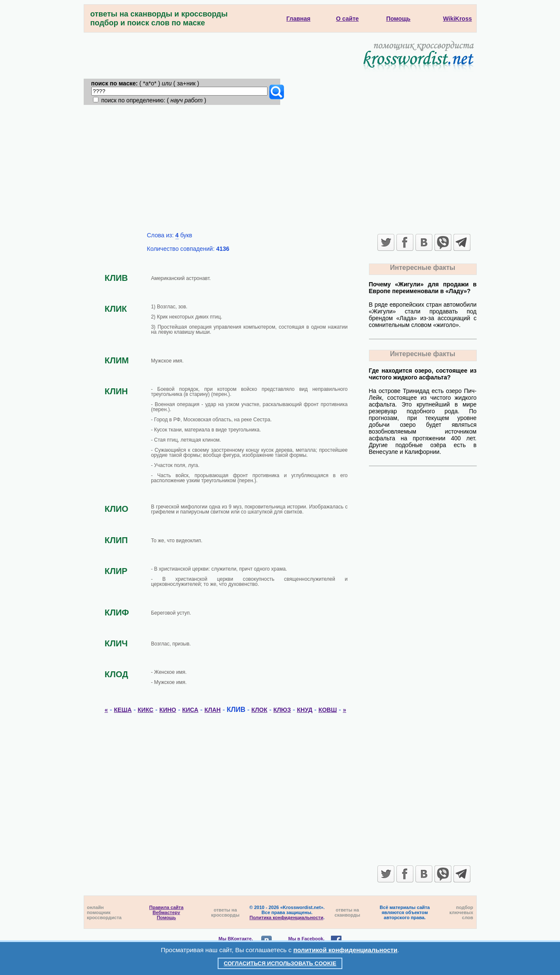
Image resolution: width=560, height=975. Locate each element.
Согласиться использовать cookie (280, 963)
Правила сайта (166, 907)
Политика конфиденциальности (286, 917)
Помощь (166, 917)
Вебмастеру (166, 912)
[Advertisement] (280, 168)
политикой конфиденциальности (345, 950)
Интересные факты (423, 268)
